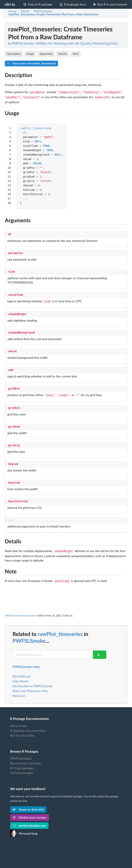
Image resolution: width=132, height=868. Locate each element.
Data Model (20, 671)
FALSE (37, 163)
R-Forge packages (22, 758)
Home (12, 11)
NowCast (19, 686)
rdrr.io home (18, 716)
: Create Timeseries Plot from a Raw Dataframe (53, 14)
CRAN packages (21, 749)
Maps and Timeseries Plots (30, 681)
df (25, 132)
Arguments (46, 54)
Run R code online (22, 726)
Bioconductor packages (26, 753)
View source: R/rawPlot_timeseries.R (31, 63)
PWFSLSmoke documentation (21, 606)
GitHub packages (22, 763)
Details (62, 54)
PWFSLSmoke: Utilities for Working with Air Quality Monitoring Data (65, 43)
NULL (38, 141)
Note (76, 54)
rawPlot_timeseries (35, 128)
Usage (30, 54)
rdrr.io (10, 4)
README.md (21, 667)
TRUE (46, 145)
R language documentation (28, 721)
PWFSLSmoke (29, 631)
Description (14, 54)
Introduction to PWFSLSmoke (33, 676)
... (26, 198)
